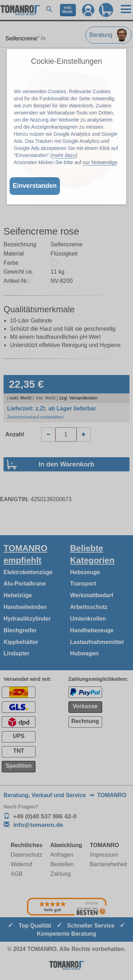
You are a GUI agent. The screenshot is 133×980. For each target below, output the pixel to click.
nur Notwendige (100, 162)
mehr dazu (64, 155)
